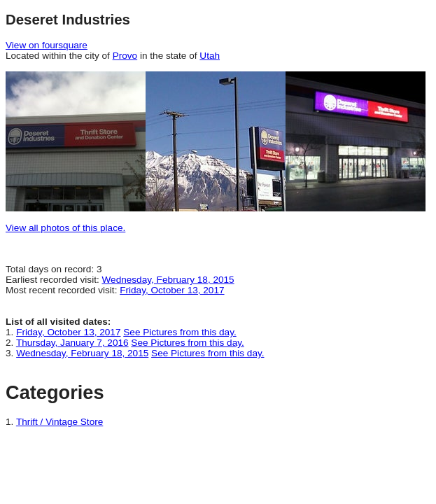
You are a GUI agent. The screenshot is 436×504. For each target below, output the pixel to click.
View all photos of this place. (65, 228)
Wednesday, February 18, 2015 (168, 280)
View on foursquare (47, 45)
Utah (210, 56)
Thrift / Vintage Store (59, 422)
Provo (125, 56)
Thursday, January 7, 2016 (72, 343)
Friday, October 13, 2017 (172, 290)
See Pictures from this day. (180, 332)
